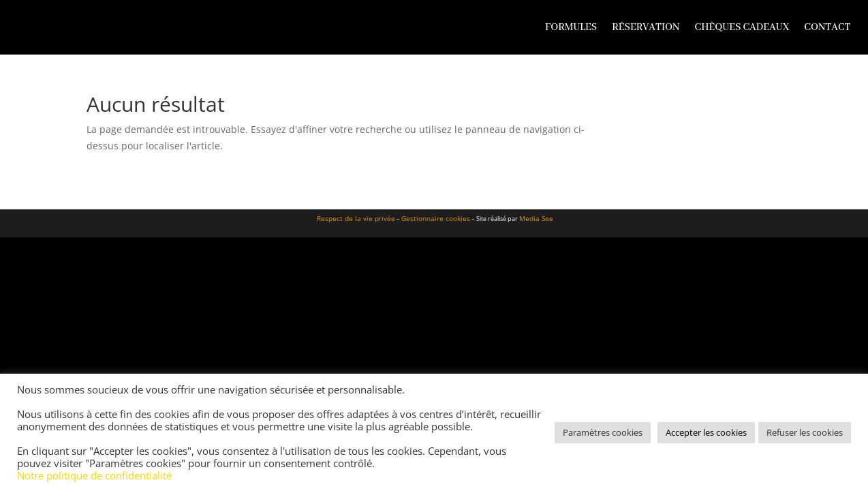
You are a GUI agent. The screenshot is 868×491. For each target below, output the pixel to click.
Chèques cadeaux (742, 27)
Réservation (646, 27)
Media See (536, 218)
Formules (571, 27)
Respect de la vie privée (356, 218)
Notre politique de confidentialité (94, 475)
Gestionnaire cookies (436, 218)
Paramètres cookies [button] (603, 432)
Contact (827, 27)
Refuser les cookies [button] (805, 432)
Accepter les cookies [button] (706, 432)
